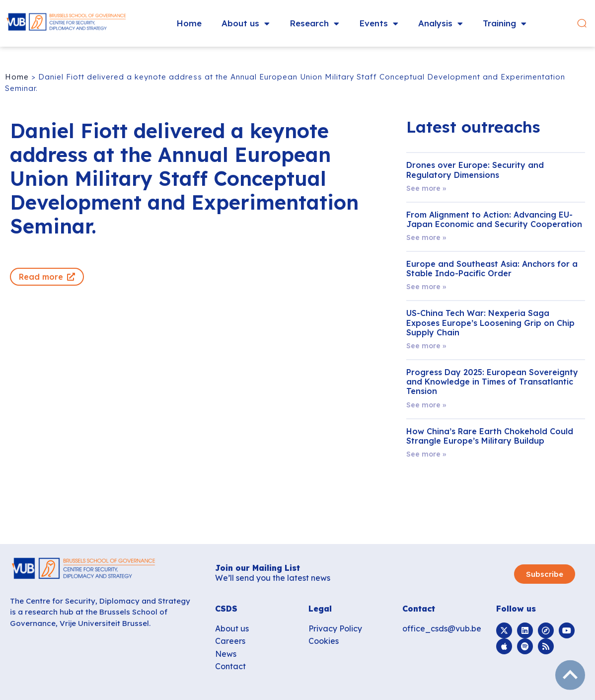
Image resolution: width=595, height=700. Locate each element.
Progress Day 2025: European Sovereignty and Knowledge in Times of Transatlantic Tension (492, 382)
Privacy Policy (335, 628)
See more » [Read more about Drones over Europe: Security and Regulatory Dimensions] (426, 188)
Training (505, 24)
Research (314, 24)
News (226, 654)
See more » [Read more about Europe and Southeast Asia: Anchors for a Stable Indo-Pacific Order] (426, 287)
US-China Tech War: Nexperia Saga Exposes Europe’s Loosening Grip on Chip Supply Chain (490, 322)
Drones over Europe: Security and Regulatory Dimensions (475, 170)
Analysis (441, 24)
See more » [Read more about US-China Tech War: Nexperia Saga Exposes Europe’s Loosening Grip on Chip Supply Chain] (426, 346)
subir (570, 675)
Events (379, 24)
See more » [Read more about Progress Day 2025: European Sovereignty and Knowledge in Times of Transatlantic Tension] (426, 405)
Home (189, 23)
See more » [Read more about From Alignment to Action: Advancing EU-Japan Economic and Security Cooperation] (426, 237)
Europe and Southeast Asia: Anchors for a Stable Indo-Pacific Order (492, 269)
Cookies (324, 641)
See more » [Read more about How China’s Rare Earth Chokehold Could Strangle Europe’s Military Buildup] (426, 454)
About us (246, 24)
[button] (582, 24)
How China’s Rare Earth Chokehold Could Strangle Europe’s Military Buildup (490, 436)
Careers (230, 641)
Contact (230, 666)
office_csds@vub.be (442, 628)
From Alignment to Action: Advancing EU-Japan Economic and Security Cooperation (494, 219)
